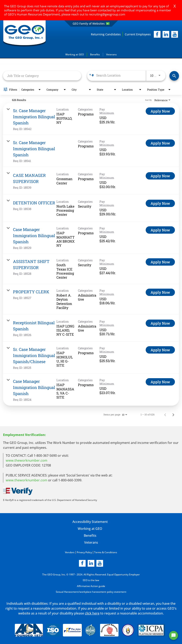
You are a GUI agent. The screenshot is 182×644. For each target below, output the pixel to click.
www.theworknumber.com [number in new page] (26, 480)
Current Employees (138, 34)
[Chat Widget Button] (173, 635)
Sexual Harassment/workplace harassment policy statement (91, 591)
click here (92, 613)
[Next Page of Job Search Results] (173, 414)
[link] (91, 119)
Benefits (95, 54)
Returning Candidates (106, 34)
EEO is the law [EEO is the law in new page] (91, 580)
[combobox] (42, 76)
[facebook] (157, 34)
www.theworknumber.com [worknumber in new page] (26, 460)
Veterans (111, 54)
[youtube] (175, 34)
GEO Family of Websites (91, 24)
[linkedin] (91, 563)
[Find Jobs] (174, 76)
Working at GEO (75, 54)
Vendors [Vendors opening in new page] (70, 552)
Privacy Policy (84, 552)
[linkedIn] (166, 34)
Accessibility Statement (90, 522)
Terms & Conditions (106, 552)
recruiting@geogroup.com (107, 14)
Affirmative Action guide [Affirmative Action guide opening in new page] (91, 586)
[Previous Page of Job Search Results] (165, 414)
